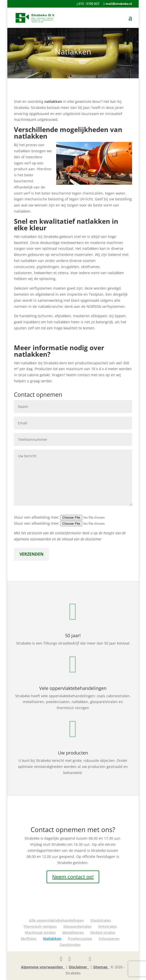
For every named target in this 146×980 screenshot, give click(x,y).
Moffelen (29, 939)
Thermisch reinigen (40, 926)
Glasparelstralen (77, 926)
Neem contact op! (73, 877)
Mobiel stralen (103, 932)
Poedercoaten (80, 939)
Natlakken (52, 939)
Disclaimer (79, 967)
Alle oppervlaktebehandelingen (56, 920)
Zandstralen (70, 945)
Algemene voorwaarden (43, 967)
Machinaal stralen (40, 932)
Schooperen (109, 939)
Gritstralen (108, 926)
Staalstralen (101, 920)
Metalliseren (73, 932)
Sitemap (101, 967)
